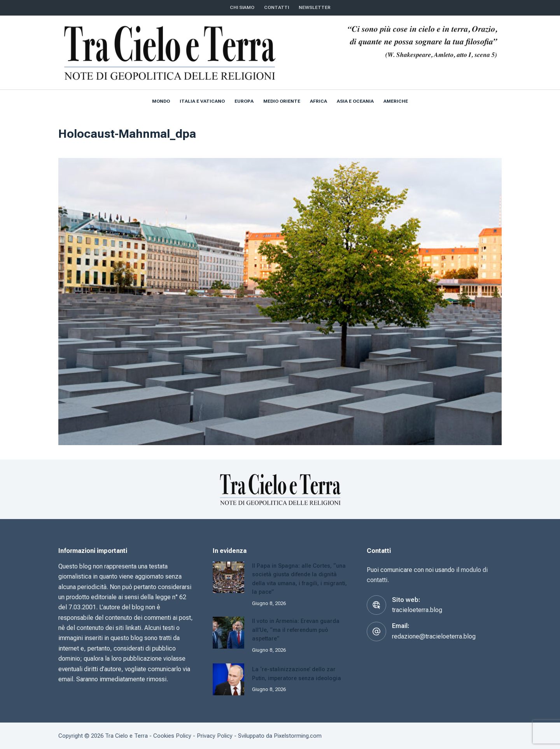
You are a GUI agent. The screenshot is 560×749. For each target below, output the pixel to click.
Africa (318, 101)
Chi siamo (242, 7)
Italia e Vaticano (202, 101)
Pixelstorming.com (298, 735)
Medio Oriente (282, 101)
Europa (244, 101)
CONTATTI (276, 7)
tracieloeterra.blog (417, 610)
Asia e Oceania (355, 101)
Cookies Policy (172, 735)
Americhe (396, 101)
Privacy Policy (215, 735)
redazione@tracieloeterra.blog (434, 636)
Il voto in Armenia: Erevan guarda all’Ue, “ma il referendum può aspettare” (297, 629)
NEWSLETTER (315, 7)
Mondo (161, 101)
